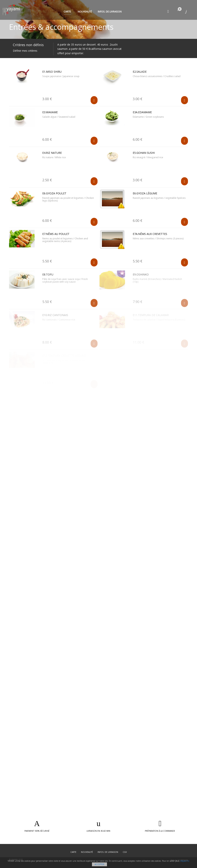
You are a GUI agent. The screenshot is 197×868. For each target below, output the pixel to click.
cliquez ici (185, 861)
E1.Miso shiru (52, 72)
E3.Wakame (50, 112)
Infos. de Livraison (110, 12)
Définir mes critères (25, 51)
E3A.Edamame (142, 112)
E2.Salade (140, 72)
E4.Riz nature (52, 153)
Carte (67, 12)
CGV (125, 852)
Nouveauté (85, 12)
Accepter (99, 864)
